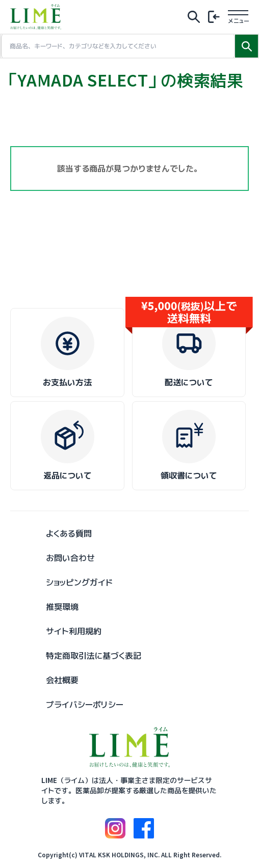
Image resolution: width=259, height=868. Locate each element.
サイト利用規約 (74, 631)
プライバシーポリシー (85, 705)
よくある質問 (69, 534)
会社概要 (62, 680)
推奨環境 (62, 607)
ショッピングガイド (79, 582)
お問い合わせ (70, 558)
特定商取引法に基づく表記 (94, 656)
